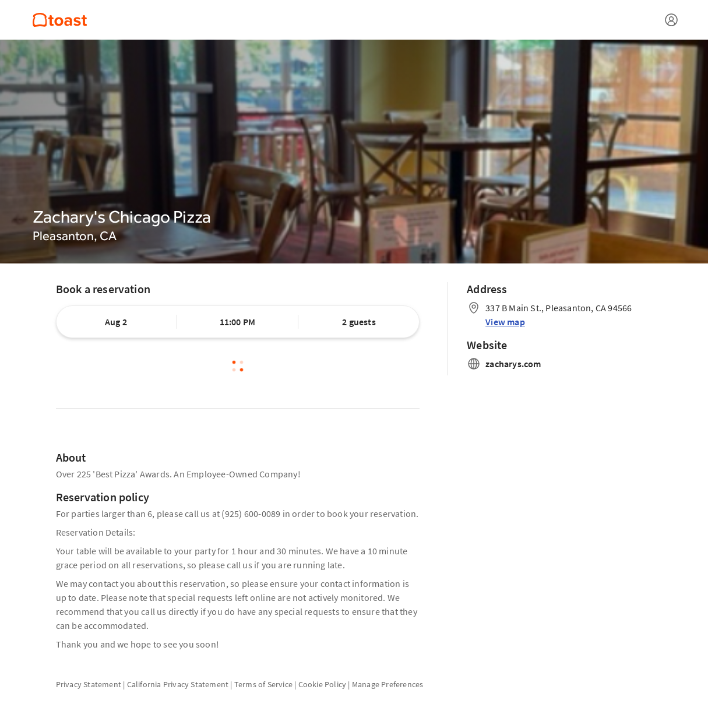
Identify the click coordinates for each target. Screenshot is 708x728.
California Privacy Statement (178, 684)
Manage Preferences (388, 684)
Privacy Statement (89, 684)
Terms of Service (263, 684)
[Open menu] (671, 20)
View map (505, 322)
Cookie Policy (323, 684)
